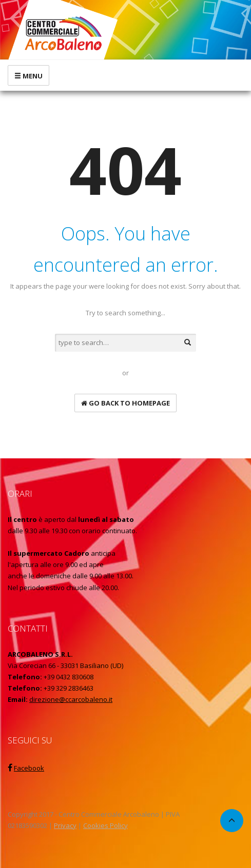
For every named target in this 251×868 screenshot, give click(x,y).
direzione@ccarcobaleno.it (71, 699)
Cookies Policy (105, 825)
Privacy (65, 825)
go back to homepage (125, 403)
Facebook (29, 768)
